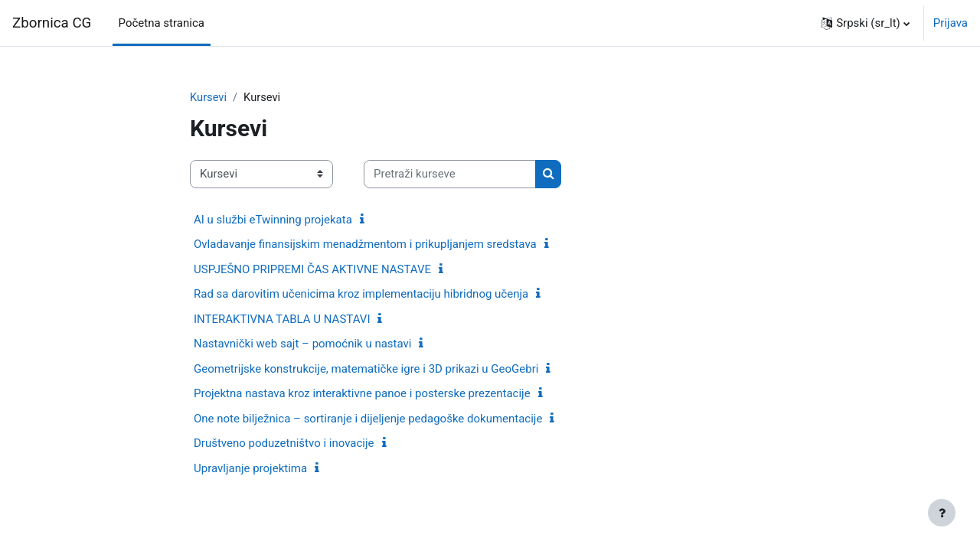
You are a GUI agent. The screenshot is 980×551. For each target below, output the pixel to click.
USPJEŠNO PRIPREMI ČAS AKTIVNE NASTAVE (312, 269)
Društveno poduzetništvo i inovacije (284, 444)
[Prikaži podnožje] (942, 513)
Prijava (951, 23)
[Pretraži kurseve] (450, 175)
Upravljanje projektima (250, 468)
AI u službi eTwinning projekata (273, 220)
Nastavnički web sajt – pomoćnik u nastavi (302, 344)
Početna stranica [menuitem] (162, 23)
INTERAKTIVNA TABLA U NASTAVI (282, 319)
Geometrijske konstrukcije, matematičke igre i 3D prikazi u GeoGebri (366, 369)
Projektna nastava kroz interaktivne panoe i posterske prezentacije (362, 394)
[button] (866, 23)
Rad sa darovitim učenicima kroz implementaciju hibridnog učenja (361, 295)
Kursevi (209, 97)
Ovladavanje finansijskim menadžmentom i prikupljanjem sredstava (365, 245)
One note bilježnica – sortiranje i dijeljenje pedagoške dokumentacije (368, 419)
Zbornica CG (52, 23)
